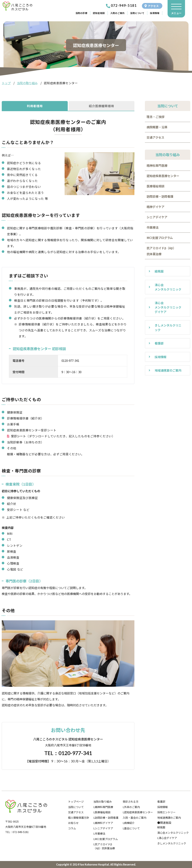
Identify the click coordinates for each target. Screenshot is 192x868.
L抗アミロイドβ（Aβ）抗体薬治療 (104, 846)
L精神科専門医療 (103, 807)
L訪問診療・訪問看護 (106, 818)
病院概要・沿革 (157, 127)
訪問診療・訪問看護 (160, 196)
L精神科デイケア (103, 823)
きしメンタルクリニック (168, 327)
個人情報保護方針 (79, 818)
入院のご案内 (118, 13)
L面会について (131, 828)
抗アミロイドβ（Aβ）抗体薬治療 (161, 251)
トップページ (76, 801)
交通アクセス (155, 137)
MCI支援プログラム (160, 238)
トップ (6, 83)
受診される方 (131, 801)
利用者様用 (35, 106)
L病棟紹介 (129, 823)
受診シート (18, 436)
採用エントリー (166, 812)
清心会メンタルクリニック (168, 287)
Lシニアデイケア (103, 828)
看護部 (159, 343)
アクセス (153, 6)
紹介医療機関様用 (101, 106)
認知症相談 (99, 13)
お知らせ (73, 823)
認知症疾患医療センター (163, 176)
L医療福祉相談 (102, 812)
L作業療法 (99, 833)
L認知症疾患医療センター (138, 812)
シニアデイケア (157, 217)
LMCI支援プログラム (106, 839)
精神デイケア (156, 207)
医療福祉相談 (156, 186)
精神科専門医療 (157, 165)
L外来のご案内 (131, 807)
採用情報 (155, 13)
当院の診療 (81, 13)
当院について (137, 13)
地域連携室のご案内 (168, 370)
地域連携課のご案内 (169, 818)
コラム (72, 828)
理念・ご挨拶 (156, 117)
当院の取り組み (27, 83)
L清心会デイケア (167, 838)
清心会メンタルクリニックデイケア (168, 307)
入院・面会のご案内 (134, 818)
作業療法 (153, 227)
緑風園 (159, 271)
